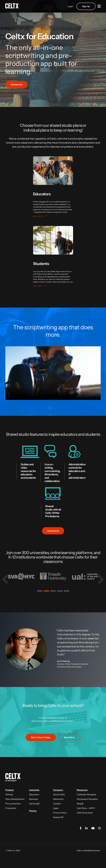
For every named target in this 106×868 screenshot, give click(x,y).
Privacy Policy (60, 813)
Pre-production (13, 804)
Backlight (88, 850)
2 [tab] (46, 591)
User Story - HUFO (86, 808)
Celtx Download (85, 813)
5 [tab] (66, 591)
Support (58, 817)
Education (34, 794)
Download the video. (53, 373)
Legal (56, 808)
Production (11, 808)
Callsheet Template (86, 794)
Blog (80, 804)
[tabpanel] (21, 577)
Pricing (33, 811)
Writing (9, 794)
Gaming (34, 804)
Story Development (15, 799)
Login (70, 6)
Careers (57, 804)
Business (34, 799)
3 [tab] (53, 591)
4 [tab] (60, 591)
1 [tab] (40, 591)
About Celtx (59, 794)
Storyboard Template (87, 799)
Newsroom (58, 799)
